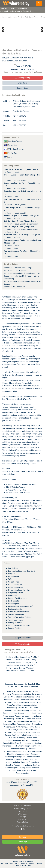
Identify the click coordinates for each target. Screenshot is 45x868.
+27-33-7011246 (19, 116)
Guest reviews (22, 88)
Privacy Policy (23, 822)
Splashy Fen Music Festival (21, 662)
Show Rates (23, 83)
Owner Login (22, 842)
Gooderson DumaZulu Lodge (15, 270)
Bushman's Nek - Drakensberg (23, 657)
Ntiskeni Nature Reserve (20, 671)
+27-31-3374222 (19, 121)
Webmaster (23, 814)
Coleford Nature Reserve (21, 665)
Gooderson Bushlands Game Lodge (18, 268)
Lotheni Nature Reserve (20, 668)
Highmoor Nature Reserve (21, 660)
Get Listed (22, 811)
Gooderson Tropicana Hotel (15, 287)
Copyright (22, 817)
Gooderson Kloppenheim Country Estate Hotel (22, 273)
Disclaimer (23, 819)
